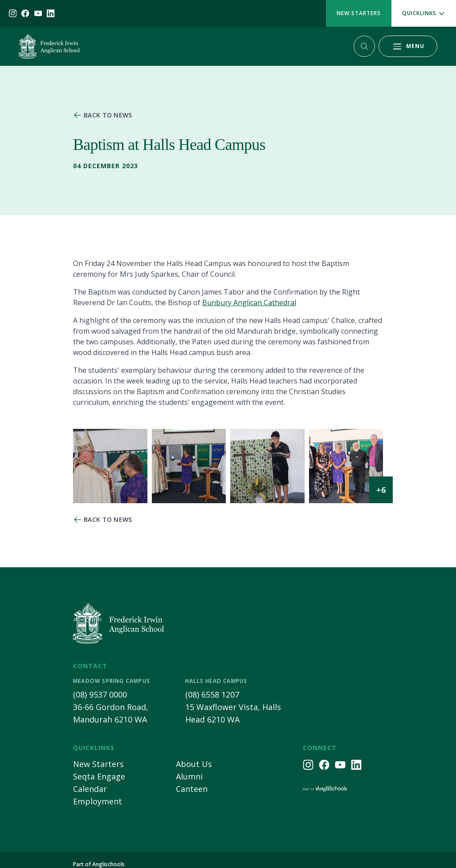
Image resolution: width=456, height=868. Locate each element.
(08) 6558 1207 (212, 694)
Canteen (192, 789)
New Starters (359, 13)
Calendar (90, 789)
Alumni (189, 776)
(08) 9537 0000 (100, 694)
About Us (194, 764)
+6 (381, 490)
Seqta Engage (99, 776)
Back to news (108, 115)
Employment (98, 801)
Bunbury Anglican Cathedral (249, 303)
